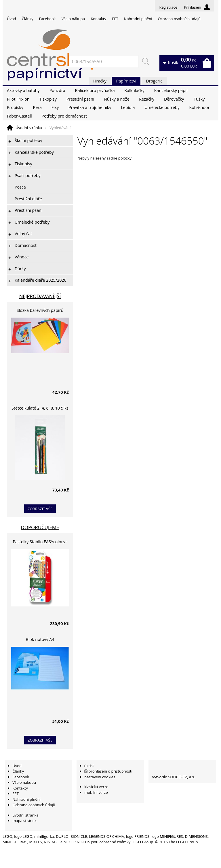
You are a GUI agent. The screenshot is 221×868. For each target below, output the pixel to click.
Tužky (199, 99)
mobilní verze (96, 792)
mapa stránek (24, 821)
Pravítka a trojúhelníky (90, 107)
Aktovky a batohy (23, 90)
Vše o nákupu (73, 19)
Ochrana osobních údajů (179, 19)
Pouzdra (57, 90)
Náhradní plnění (138, 19)
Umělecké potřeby (162, 107)
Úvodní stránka (29, 128)
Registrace (168, 7)
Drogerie (154, 81)
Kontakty (98, 19)
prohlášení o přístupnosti (110, 771)
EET (115, 19)
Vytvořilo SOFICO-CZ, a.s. (173, 777)
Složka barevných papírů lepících (40, 311)
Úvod (12, 19)
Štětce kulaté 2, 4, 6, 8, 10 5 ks (40, 408)
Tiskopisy (48, 99)
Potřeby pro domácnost (64, 116)
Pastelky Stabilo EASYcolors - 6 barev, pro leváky (40, 542)
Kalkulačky (134, 90)
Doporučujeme (40, 527)
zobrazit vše (40, 509)
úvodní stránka (25, 815)
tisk (92, 766)
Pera (37, 107)
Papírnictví (126, 81)
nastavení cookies (100, 777)
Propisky (15, 107)
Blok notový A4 (40, 639)
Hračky (100, 81)
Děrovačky (174, 99)
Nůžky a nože (117, 99)
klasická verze (96, 787)
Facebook (47, 19)
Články (28, 19)
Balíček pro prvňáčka (95, 90)
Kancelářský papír (171, 90)
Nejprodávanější (40, 296)
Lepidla (128, 107)
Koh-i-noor (200, 107)
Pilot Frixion (18, 99)
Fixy (55, 107)
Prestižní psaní (80, 99)
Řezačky (147, 99)
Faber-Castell (19, 116)
